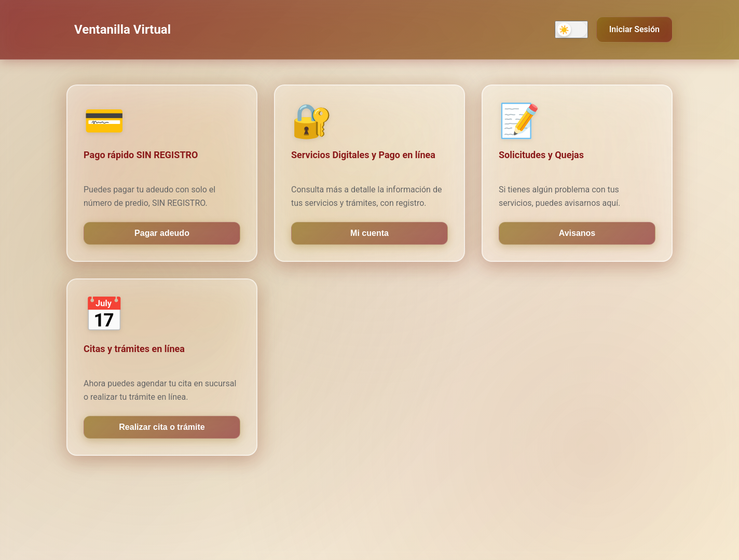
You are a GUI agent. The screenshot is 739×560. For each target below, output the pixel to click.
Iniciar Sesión (634, 29)
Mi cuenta (369, 233)
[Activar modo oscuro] (571, 30)
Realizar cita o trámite (162, 427)
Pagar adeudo (162, 233)
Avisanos (577, 233)
